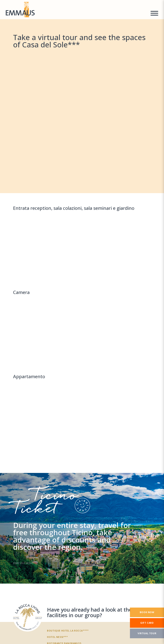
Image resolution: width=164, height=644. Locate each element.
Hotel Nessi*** (57, 637)
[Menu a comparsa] (154, 14)
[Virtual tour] (147, 633)
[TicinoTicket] (82, 528)
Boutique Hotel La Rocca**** (68, 631)
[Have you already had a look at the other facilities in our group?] (28, 617)
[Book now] (147, 612)
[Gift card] (147, 623)
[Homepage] (76, 10)
